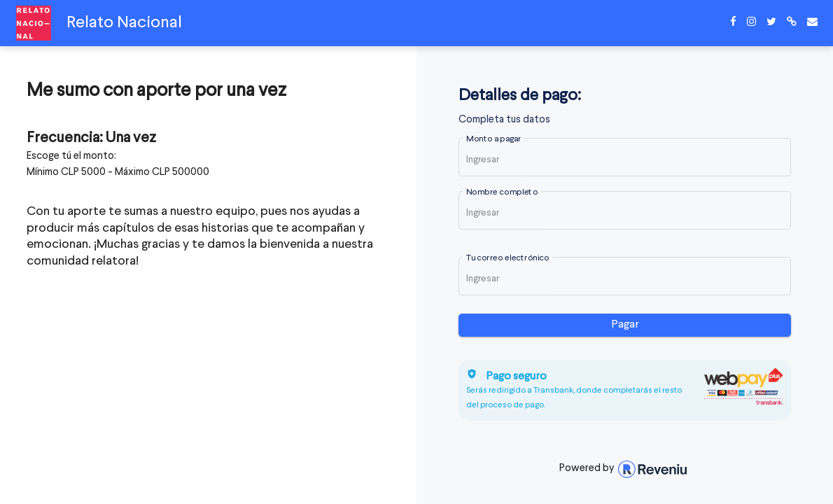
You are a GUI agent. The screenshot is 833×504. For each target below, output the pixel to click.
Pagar (625, 325)
